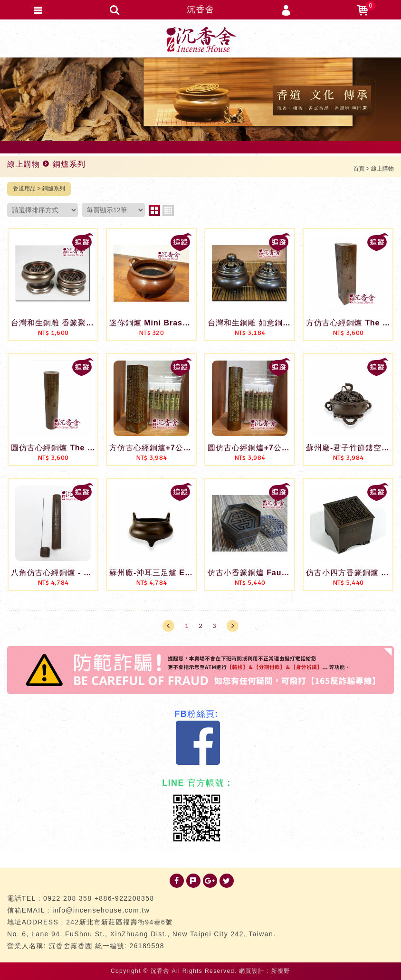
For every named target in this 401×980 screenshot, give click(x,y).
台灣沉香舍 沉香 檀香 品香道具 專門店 (200, 39)
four (168, 210)
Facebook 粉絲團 (198, 743)
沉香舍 (200, 10)
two (154, 210)
